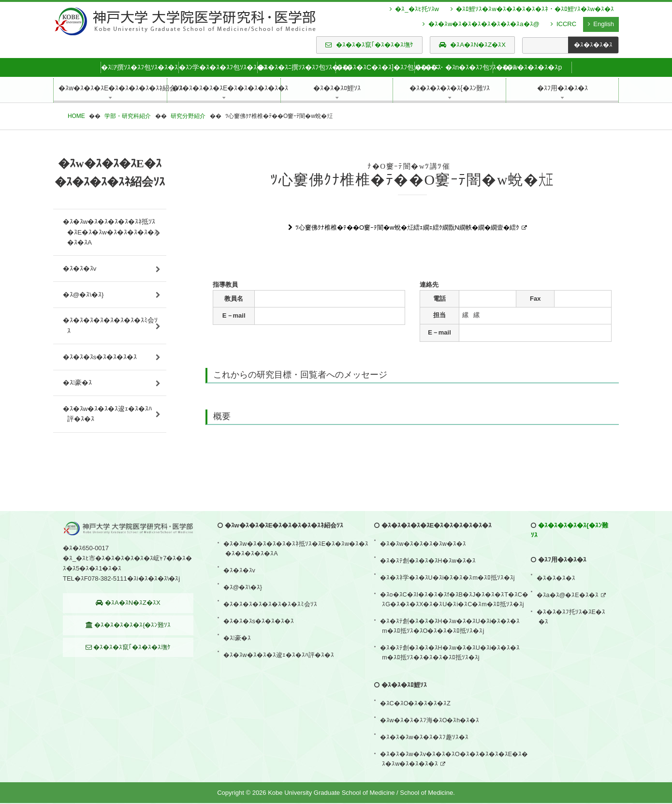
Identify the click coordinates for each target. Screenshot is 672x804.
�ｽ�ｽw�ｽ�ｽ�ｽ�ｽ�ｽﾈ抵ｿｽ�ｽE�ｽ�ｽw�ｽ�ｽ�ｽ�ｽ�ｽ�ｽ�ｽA (109, 235)
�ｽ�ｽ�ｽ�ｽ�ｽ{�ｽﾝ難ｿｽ (128, 659)
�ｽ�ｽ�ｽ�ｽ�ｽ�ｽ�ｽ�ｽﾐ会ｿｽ (109, 343)
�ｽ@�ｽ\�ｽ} (84, 307)
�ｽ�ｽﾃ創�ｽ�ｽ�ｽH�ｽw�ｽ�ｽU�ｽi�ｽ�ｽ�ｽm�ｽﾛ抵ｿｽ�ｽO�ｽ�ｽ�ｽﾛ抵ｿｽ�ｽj (451, 644)
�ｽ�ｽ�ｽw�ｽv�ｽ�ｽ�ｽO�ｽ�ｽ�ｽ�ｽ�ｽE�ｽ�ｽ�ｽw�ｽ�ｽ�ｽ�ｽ (455, 761)
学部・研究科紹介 (128, 116)
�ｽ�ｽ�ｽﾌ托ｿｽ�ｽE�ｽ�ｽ (572, 643)
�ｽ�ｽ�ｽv (80, 277)
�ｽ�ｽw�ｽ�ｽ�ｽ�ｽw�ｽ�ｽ (424, 576)
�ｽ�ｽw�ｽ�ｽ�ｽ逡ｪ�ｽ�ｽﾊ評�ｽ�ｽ (108, 446)
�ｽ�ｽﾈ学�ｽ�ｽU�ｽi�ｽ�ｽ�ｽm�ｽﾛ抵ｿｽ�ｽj (448, 603)
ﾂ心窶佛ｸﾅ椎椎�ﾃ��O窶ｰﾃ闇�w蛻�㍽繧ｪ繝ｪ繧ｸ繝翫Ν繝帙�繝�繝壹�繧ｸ (407, 227)
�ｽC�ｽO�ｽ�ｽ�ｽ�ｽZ (416, 716)
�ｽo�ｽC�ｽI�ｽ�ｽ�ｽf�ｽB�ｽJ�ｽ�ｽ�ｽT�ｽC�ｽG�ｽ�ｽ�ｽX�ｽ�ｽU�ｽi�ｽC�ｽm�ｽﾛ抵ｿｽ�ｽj (455, 621)
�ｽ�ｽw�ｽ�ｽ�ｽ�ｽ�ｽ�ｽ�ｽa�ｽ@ (481, 24)
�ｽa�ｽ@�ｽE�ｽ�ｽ (568, 624)
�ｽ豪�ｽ (78, 410)
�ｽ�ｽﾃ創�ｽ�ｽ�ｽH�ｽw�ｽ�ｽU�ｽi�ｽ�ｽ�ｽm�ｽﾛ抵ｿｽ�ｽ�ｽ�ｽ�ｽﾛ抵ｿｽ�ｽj (451, 668)
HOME (76, 116)
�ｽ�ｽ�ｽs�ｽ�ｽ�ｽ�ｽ (100, 379)
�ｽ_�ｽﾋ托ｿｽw (414, 9)
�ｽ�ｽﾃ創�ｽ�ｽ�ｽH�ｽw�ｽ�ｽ (429, 589)
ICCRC (563, 24)
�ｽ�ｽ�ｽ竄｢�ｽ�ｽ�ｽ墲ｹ (369, 45)
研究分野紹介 (188, 116)
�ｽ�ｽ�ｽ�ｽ (556, 610)
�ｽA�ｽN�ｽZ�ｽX (472, 45)
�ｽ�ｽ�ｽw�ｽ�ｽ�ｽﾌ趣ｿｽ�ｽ (425, 743)
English (601, 24)
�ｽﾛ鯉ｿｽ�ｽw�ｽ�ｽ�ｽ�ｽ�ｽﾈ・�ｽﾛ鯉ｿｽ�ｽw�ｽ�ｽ (532, 9)
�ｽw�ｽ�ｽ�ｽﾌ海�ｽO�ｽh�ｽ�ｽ (431, 729)
